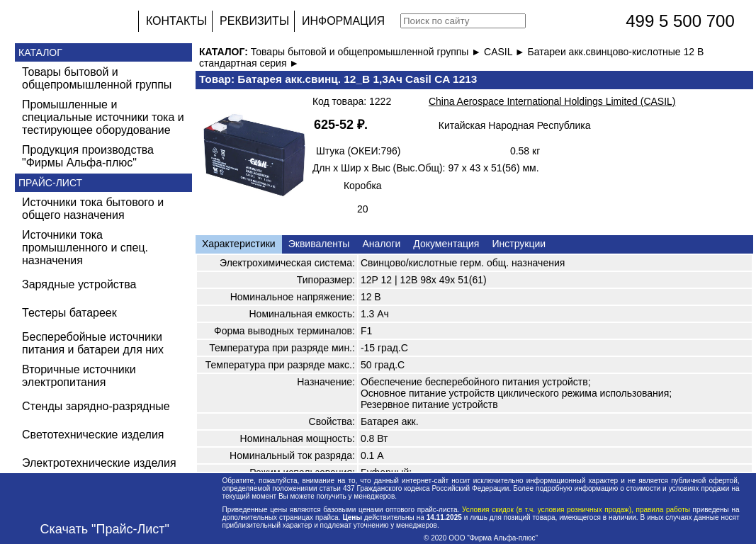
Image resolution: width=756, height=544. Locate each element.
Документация (446, 244)
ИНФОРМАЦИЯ (343, 21)
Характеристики (239, 244)
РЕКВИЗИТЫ (254, 21)
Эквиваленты (319, 244)
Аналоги (381, 244)
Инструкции (519, 244)
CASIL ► (506, 52)
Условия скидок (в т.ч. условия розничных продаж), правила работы (576, 510)
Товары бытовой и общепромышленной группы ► (367, 52)
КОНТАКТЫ (176, 21)
